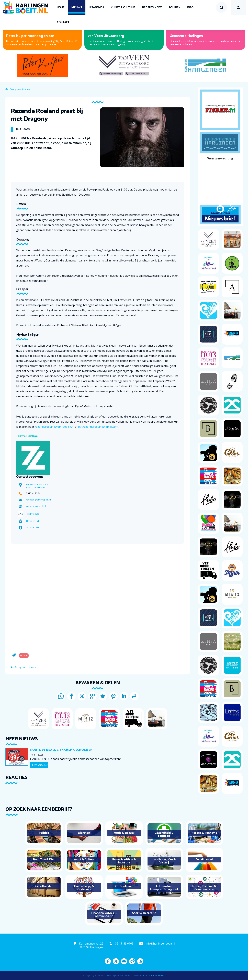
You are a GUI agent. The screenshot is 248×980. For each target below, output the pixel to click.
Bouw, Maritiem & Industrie (124, 861)
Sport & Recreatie (144, 913)
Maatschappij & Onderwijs (84, 888)
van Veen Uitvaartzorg (106, 36)
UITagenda (97, 7)
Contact (63, 22)
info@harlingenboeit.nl (160, 944)
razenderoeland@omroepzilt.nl (54, 427)
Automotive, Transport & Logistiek (164, 888)
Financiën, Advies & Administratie (104, 915)
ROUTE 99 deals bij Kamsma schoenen (61, 750)
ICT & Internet (124, 886)
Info (190, 7)
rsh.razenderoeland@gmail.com (98, 427)
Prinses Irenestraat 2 (37, 484)
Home (61, 7)
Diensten (84, 833)
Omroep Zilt (32, 521)
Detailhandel (204, 860)
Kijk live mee (33, 514)
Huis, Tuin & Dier (44, 860)
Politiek (175, 7)
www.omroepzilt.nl (36, 506)
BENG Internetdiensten (154, 975)
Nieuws (77, 7)
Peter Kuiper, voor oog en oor (30, 36)
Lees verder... (39, 765)
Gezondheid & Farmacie (164, 834)
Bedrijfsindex (152, 7)
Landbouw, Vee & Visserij (164, 861)
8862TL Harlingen (35, 487)
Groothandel (44, 886)
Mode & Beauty (124, 833)
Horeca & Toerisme (204, 833)
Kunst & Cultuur (123, 7)
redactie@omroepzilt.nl (38, 500)
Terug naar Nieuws (20, 89)
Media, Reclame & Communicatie (204, 888)
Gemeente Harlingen (186, 36)
